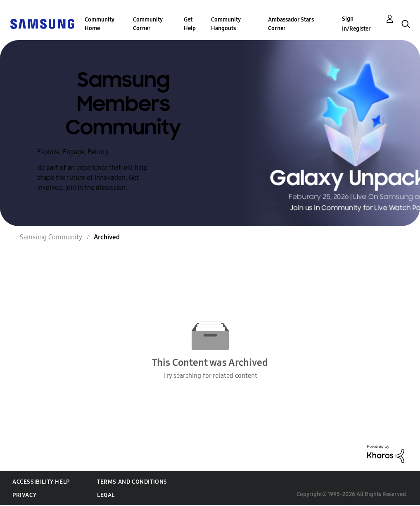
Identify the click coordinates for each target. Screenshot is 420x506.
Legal (106, 495)
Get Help (190, 24)
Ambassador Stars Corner (291, 24)
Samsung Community (51, 237)
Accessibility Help (41, 482)
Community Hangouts (226, 24)
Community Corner (148, 24)
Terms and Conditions (132, 482)
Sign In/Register (356, 24)
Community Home (100, 24)
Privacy (24, 495)
